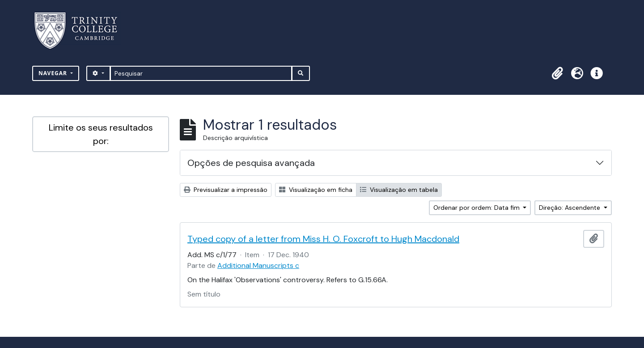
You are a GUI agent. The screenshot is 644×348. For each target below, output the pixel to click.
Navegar (54, 73)
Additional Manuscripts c (258, 265)
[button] (557, 73)
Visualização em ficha (316, 190)
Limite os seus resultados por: (101, 134)
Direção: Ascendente (570, 208)
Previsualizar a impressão (226, 190)
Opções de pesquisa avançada (251, 163)
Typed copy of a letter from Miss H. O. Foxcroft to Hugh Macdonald (323, 239)
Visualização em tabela (399, 190)
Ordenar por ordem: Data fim (477, 208)
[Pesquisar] (201, 73)
